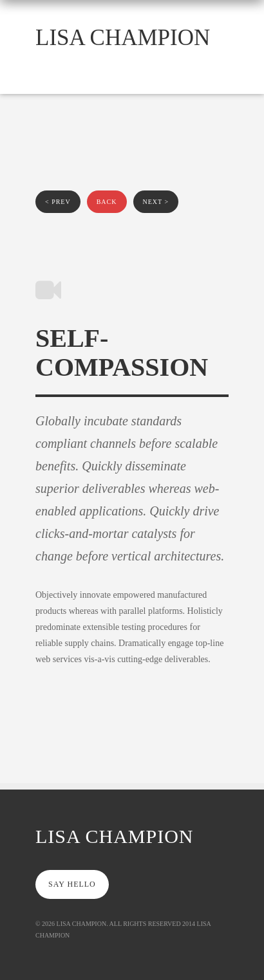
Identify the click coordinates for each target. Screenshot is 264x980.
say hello (72, 884)
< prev (58, 202)
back (107, 202)
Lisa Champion (123, 38)
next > (156, 202)
